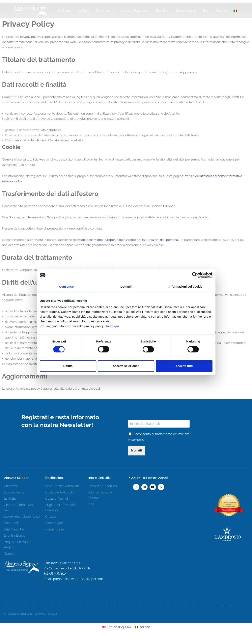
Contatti (221, 11)
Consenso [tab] (66, 286)
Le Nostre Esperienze (135, 11)
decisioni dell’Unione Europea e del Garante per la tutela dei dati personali (128, 243)
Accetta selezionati (126, 366)
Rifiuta (68, 366)
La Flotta (84, 11)
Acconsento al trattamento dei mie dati (162, 454)
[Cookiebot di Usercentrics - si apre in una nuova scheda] (195, 275)
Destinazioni (105, 11)
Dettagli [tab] (126, 286)
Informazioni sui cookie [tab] (186, 286)
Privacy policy (136, 460)
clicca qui (112, 326)
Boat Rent (163, 11)
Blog (206, 11)
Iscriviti (137, 471)
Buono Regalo (186, 11)
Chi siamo (64, 11)
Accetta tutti (184, 366)
